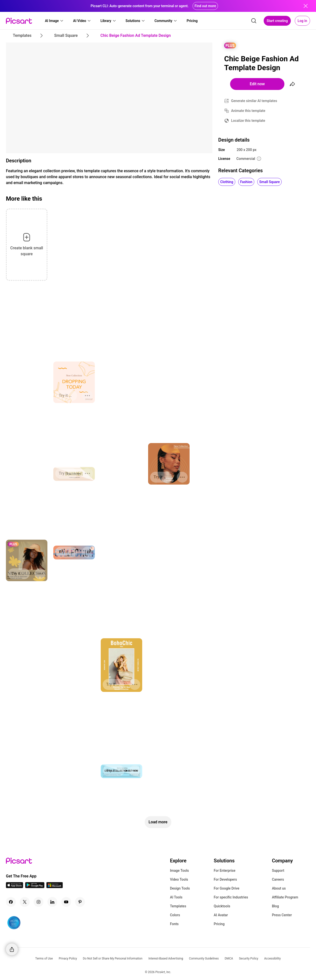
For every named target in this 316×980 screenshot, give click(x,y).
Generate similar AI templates (254, 101)
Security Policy (249, 959)
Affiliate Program (285, 897)
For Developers (225, 879)
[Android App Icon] (35, 887)
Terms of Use (44, 959)
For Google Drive (227, 888)
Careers (278, 879)
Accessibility (272, 959)
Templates (178, 906)
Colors (175, 915)
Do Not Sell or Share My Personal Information (113, 959)
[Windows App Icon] (55, 887)
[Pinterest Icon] (80, 902)
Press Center (282, 915)
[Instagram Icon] (39, 902)
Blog (275, 906)
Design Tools (180, 888)
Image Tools (179, 871)
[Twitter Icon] (25, 902)
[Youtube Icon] (66, 902)
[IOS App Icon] (15, 887)
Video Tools (179, 879)
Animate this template (248, 111)
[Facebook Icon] (11, 902)
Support (278, 871)
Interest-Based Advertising (166, 959)
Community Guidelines (204, 959)
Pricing (219, 924)
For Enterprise (225, 871)
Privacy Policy (68, 959)
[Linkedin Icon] (52, 902)
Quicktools (222, 906)
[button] (54, 21)
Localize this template (248, 121)
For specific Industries (231, 897)
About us (279, 888)
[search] (254, 21)
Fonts (174, 924)
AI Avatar (221, 915)
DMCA (229, 959)
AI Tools (176, 897)
